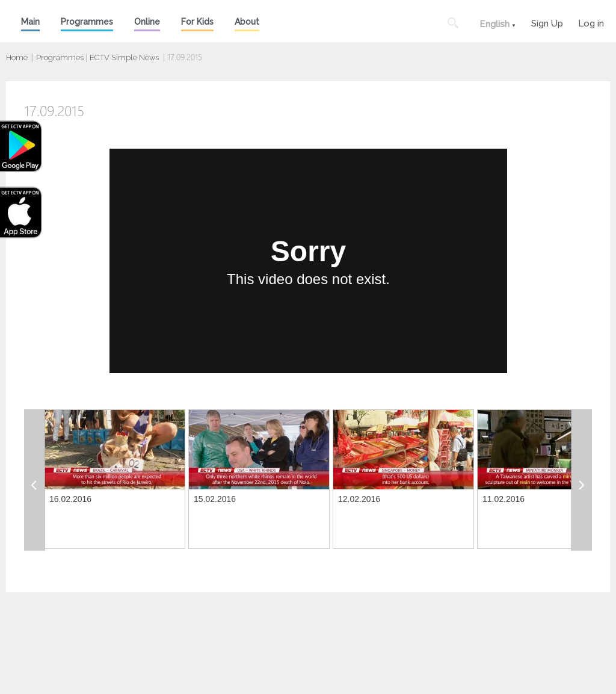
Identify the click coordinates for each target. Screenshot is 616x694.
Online (147, 22)
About (247, 22)
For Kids (197, 22)
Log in (591, 22)
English (494, 24)
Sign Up (547, 22)
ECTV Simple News (124, 57)
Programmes (87, 22)
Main (30, 22)
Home (17, 57)
